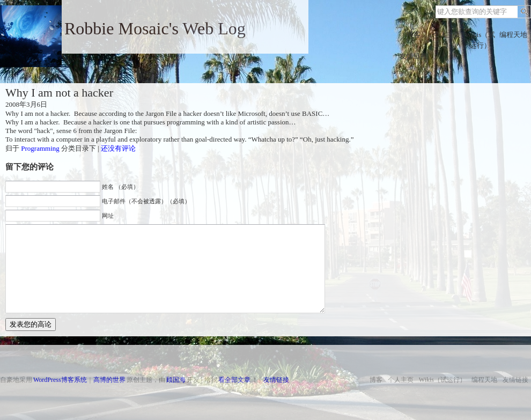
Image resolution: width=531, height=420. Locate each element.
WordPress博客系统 (60, 380)
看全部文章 (234, 380)
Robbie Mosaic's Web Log (155, 28)
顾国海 (176, 380)
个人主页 (447, 35)
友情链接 (414, 56)
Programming (40, 148)
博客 (414, 35)
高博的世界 (109, 380)
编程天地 (513, 35)
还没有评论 (118, 148)
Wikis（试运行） (480, 40)
